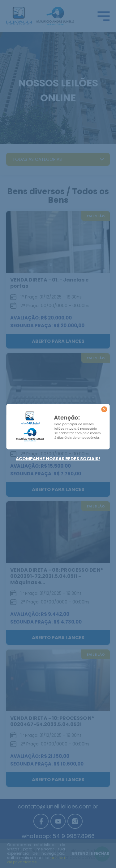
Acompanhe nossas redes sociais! (58, 459)
